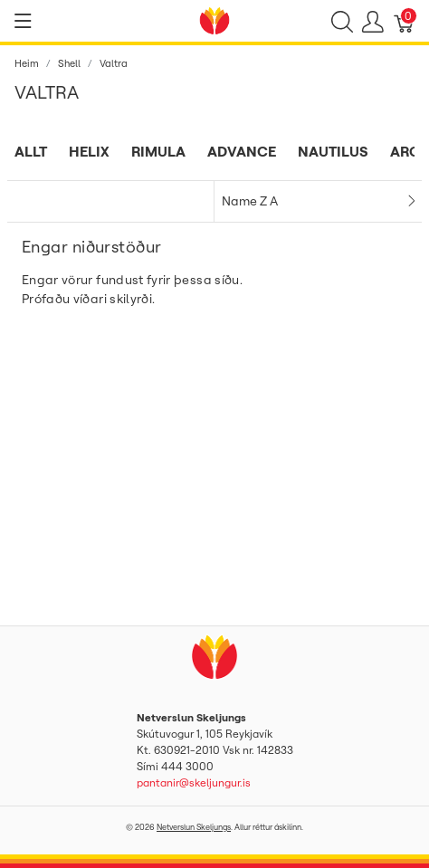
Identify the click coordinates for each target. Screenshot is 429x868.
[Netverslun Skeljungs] (214, 19)
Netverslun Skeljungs (194, 827)
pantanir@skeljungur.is (194, 782)
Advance (242, 151)
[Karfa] (405, 21)
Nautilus (333, 151)
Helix (89, 151)
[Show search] (342, 21)
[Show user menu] (373, 21)
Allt (31, 151)
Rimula (158, 151)
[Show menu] (23, 21)
